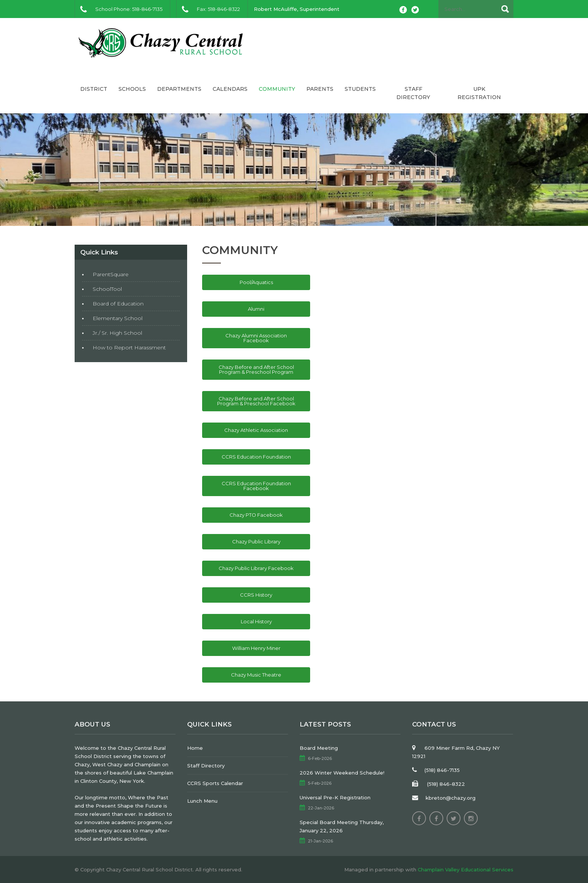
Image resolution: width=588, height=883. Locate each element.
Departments (179, 89)
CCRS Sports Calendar (215, 783)
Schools (132, 89)
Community (277, 89)
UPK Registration (479, 93)
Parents (320, 89)
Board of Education (118, 304)
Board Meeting (319, 748)
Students (360, 89)
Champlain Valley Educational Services (466, 869)
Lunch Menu (202, 801)
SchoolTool (107, 289)
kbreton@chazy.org (451, 798)
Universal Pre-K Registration (335, 797)
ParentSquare (111, 274)
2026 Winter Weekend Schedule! (342, 773)
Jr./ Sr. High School (117, 333)
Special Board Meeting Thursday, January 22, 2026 (342, 826)
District (94, 89)
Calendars (230, 89)
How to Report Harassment (129, 347)
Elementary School (118, 318)
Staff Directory (413, 93)
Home (195, 748)
